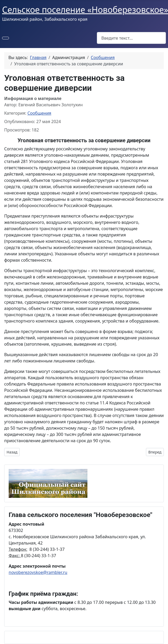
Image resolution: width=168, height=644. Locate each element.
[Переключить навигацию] (6, 38)
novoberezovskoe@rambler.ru (38, 572)
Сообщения (39, 113)
